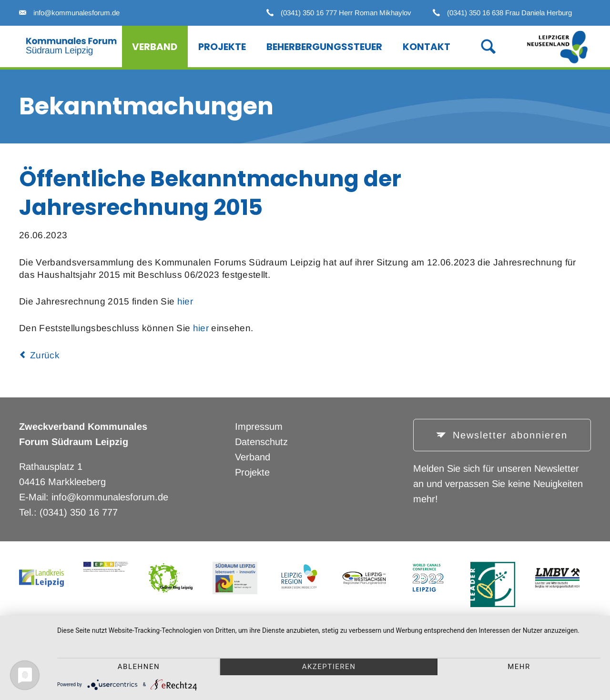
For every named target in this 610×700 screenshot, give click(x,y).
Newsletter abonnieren (508, 435)
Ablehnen (139, 667)
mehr (519, 667)
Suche (478, 46)
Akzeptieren (329, 667)
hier (185, 301)
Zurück (45, 355)
